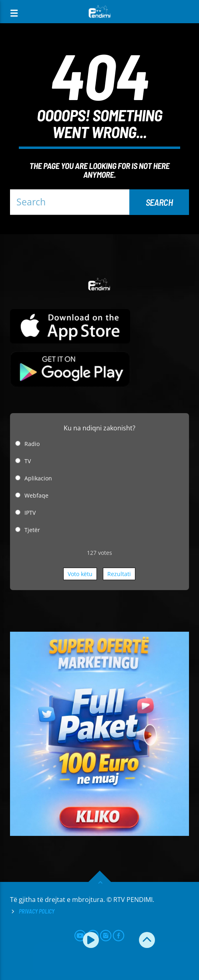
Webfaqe (36, 495)
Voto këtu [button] (80, 574)
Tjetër (32, 530)
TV (28, 461)
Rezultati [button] (119, 574)
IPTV (30, 513)
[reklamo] (99, 834)
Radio (32, 444)
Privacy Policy (37, 911)
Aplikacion (38, 478)
